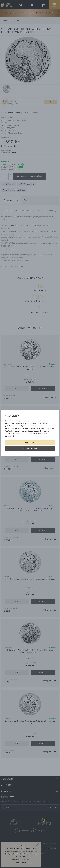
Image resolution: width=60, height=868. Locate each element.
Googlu (26, 428)
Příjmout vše (30, 449)
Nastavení (30, 443)
